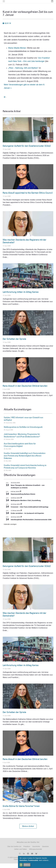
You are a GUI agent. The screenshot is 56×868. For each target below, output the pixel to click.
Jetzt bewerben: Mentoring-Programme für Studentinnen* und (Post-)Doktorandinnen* (22, 440)
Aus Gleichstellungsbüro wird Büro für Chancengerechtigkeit (20, 449)
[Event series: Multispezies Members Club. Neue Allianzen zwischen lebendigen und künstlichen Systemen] (21, 502)
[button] (28, 831)
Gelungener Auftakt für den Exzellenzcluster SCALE (27, 150)
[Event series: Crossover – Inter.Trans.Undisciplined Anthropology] (21, 509)
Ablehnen (27, 865)
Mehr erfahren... (44, 860)
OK (21, 865)
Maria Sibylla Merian (17, 52)
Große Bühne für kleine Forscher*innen (21, 811)
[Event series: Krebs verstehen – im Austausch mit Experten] (21, 515)
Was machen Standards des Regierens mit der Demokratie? (24, 246)
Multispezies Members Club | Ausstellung (26, 505)
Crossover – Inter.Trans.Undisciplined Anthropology (30, 511)
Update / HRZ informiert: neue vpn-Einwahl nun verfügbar (23, 423)
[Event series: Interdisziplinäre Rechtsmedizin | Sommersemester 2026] (21, 522)
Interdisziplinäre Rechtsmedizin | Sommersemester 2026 (31, 524)
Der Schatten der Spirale (14, 343)
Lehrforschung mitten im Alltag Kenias (21, 296)
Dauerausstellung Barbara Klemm (23, 499)
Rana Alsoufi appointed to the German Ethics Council (28, 197)
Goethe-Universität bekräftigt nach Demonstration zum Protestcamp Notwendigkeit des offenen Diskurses (25, 460)
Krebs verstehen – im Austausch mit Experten (27, 518)
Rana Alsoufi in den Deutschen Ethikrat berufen (25, 390)
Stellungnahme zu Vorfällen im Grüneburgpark (23, 432)
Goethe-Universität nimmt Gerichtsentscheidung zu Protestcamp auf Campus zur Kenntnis (25, 471)
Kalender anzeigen (10, 529)
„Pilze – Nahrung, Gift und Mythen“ (23, 72)
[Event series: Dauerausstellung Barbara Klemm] (20, 496)
